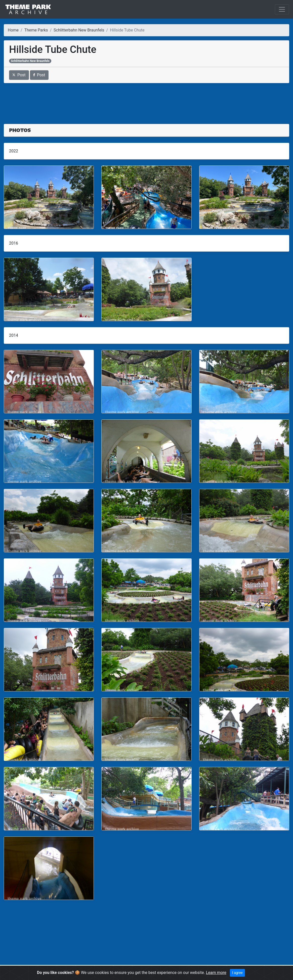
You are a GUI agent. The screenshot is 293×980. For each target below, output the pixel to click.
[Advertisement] (146, 100)
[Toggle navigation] (282, 9)
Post (19, 75)
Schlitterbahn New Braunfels (79, 30)
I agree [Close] (237, 973)
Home (13, 30)
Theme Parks (36, 30)
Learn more (216, 973)
